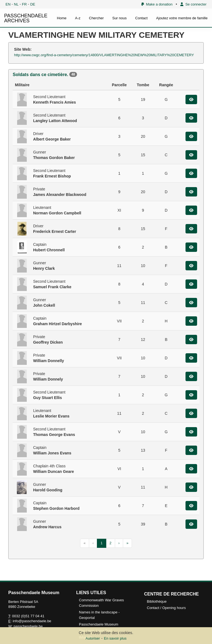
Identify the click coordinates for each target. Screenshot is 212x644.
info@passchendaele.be (32, 621)
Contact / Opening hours (166, 608)
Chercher (96, 18)
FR (24, 4)
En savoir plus (115, 638)
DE (33, 4)
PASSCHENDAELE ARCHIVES (26, 18)
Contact (141, 18)
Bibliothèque (157, 601)
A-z (78, 18)
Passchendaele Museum (99, 624)
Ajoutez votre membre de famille (182, 18)
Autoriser (93, 638)
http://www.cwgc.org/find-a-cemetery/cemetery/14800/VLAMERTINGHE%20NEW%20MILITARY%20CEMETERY (104, 55)
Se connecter (193, 4)
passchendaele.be (28, 626)
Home (62, 18)
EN (8, 4)
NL (16, 4)
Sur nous (120, 18)
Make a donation (157, 4)
